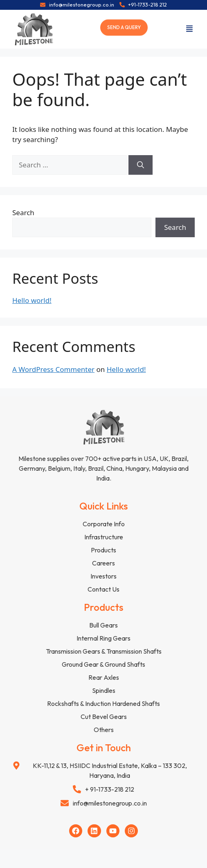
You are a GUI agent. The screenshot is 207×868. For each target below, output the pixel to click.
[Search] (141, 165)
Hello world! (32, 300)
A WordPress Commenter (53, 369)
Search (23, 213)
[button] (189, 29)
